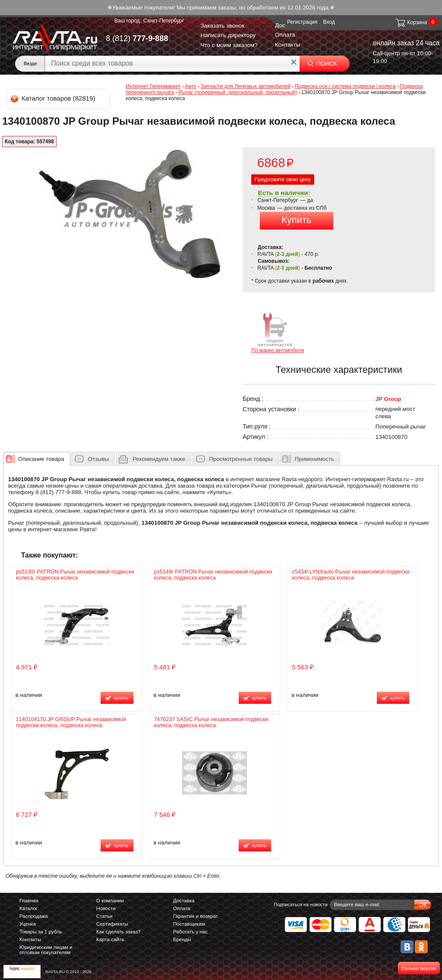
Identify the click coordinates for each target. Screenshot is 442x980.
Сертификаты (112, 924)
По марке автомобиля (278, 332)
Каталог (28, 908)
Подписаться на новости (301, 904)
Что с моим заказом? (229, 45)
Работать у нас (190, 932)
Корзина (411, 22)
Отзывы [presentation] (98, 459)
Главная (29, 901)
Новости (106, 908)
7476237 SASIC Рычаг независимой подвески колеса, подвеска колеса (211, 722)
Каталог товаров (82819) (53, 98)
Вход (329, 22)
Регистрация (302, 22)
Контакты (288, 45)
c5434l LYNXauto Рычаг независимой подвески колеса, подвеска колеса (350, 575)
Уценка (28, 924)
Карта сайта (110, 939)
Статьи (104, 916)
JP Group (388, 399)
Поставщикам (189, 924)
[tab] (37, 459)
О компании (110, 901)
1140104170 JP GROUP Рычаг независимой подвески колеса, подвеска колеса (71, 722)
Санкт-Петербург (164, 21)
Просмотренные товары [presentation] (241, 459)
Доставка (184, 901)
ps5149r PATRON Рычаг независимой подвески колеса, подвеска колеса (213, 575)
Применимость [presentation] (314, 459)
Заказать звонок (222, 26)
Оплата (285, 35)
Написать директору (228, 35)
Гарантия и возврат (196, 916)
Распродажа (34, 916)
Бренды (182, 939)
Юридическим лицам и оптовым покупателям (46, 950)
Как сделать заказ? (118, 932)
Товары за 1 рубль (41, 932)
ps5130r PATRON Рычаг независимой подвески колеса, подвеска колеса (75, 575)
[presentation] (41, 459)
